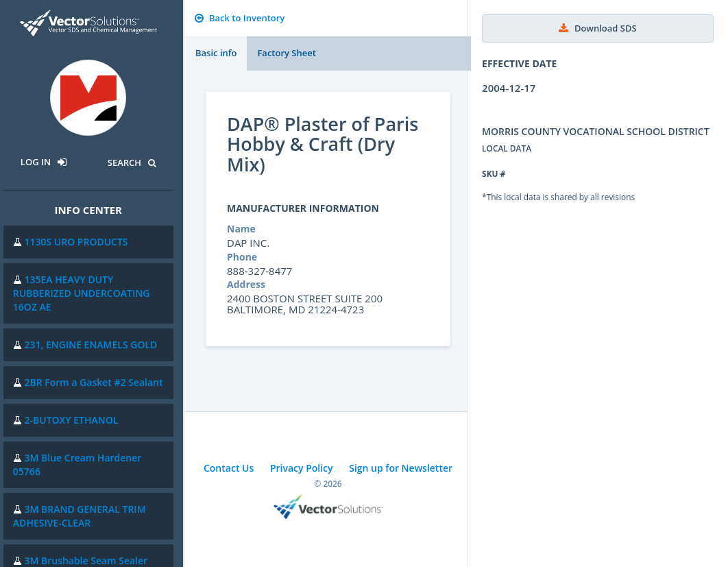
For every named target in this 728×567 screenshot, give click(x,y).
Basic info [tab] (216, 53)
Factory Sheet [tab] (286, 53)
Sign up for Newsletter (401, 468)
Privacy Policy (302, 468)
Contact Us (229, 468)
